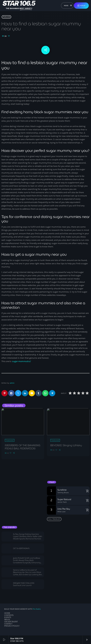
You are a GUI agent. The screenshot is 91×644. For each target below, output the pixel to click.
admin (12, 383)
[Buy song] (87, 491)
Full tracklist (54, 519)
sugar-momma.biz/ (22, 361)
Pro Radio (37, 609)
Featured (7, 17)
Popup (81, 6)
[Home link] (19, 6)
